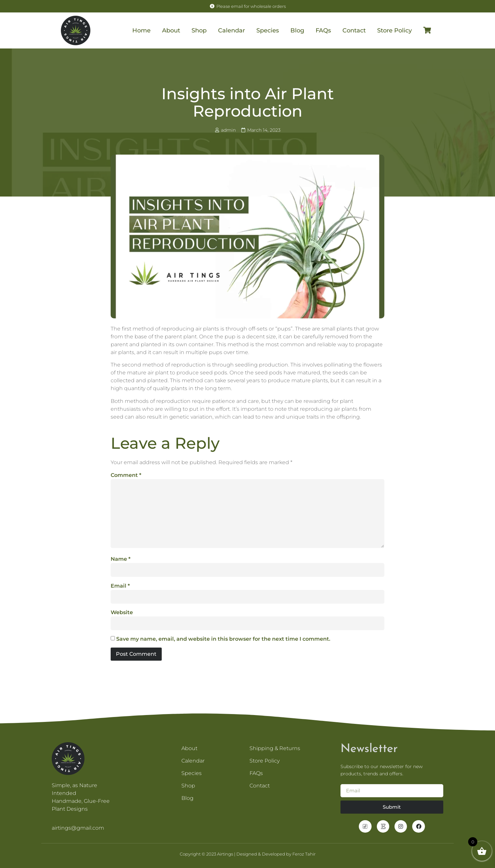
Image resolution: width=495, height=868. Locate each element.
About (171, 30)
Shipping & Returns (275, 748)
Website (122, 612)
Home (141, 30)
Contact (354, 30)
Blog (297, 30)
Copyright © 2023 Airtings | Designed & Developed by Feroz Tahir (248, 854)
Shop (199, 30)
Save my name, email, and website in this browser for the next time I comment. (223, 639)
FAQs (323, 30)
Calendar (231, 30)
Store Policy (394, 30)
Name (121, 559)
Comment (126, 475)
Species (268, 30)
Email (120, 586)
